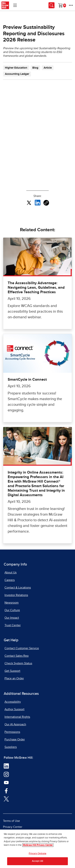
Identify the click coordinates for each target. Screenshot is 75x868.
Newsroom (12, 603)
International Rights (17, 717)
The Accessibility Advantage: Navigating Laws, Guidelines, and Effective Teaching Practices (36, 288)
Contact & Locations (18, 588)
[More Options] (71, 5)
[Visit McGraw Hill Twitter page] (6, 799)
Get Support (12, 671)
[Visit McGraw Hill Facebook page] (6, 791)
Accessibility (13, 702)
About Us (11, 573)
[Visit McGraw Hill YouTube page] (6, 782)
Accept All (37, 861)
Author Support (14, 709)
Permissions (12, 732)
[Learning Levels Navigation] (15, 5)
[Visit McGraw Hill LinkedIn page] (6, 766)
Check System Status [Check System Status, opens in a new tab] (18, 663)
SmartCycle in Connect (27, 380)
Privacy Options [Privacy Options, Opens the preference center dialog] (37, 854)
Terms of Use (11, 821)
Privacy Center (13, 827)
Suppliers (11, 747)
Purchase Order (15, 739)
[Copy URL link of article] (46, 203)
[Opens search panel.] (52, 5)
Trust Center (13, 625)
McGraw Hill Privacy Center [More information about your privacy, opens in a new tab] (38, 845)
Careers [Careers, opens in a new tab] (10, 580)
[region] (37, 849)
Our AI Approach (15, 724)
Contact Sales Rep (17, 656)
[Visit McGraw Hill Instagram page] (6, 774)
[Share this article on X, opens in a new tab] (29, 203)
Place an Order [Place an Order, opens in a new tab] (14, 678)
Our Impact (12, 618)
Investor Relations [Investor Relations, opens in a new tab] (16, 595)
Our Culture (12, 610)
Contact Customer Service (22, 648)
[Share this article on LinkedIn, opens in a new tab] (38, 203)
